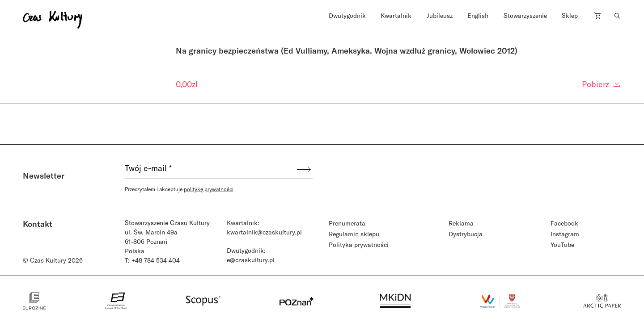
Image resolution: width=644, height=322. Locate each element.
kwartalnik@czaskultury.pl (264, 232)
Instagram (565, 234)
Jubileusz (440, 15)
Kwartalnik (396, 15)
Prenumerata (347, 223)
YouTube (562, 245)
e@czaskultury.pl (251, 260)
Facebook (564, 223)
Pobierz (602, 84)
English (478, 15)
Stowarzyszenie (525, 15)
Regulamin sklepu (354, 234)
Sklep (570, 15)
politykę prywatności (209, 189)
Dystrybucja (466, 234)
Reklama (461, 223)
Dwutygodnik (347, 15)
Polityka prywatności (359, 245)
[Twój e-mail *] (210, 169)
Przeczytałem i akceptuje (179, 189)
